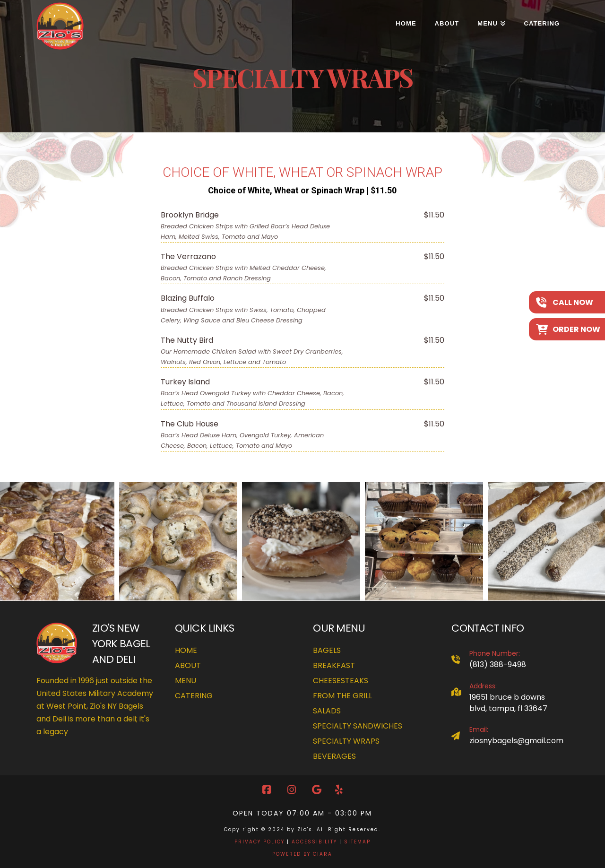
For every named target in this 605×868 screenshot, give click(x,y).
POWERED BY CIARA (302, 854)
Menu (186, 681)
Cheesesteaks (341, 681)
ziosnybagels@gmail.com (516, 741)
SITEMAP (357, 842)
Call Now (573, 302)
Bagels (327, 650)
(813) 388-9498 (498, 664)
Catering (194, 696)
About (188, 665)
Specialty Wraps (346, 741)
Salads (327, 711)
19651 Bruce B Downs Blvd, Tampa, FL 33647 (508, 703)
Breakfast (334, 665)
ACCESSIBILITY (314, 842)
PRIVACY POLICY (259, 842)
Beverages (334, 756)
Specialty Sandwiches (358, 726)
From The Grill (342, 696)
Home (186, 650)
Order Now (576, 329)
